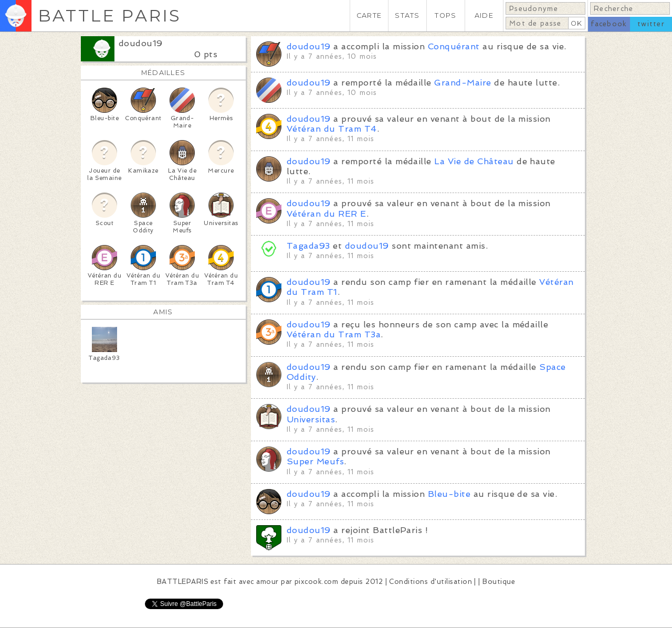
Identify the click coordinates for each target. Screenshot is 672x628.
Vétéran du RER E (327, 214)
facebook (609, 24)
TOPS (445, 15)
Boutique (499, 582)
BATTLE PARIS (109, 15)
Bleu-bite (449, 494)
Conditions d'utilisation (430, 582)
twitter (651, 24)
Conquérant (454, 46)
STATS (407, 15)
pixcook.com (316, 582)
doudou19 (141, 43)
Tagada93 (308, 246)
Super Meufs (315, 461)
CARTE (369, 15)
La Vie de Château (474, 161)
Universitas (311, 419)
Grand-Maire (463, 83)
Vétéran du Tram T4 (332, 129)
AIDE (484, 15)
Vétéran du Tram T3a (334, 334)
